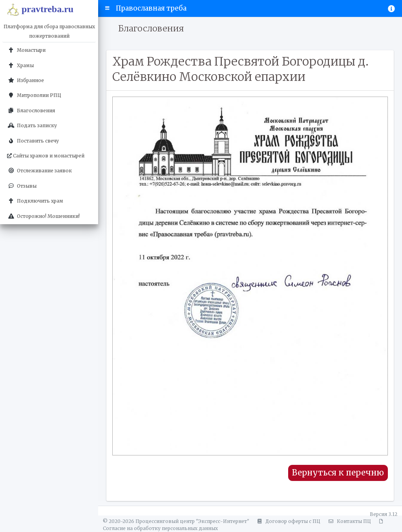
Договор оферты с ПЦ (288, 521)
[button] (107, 8)
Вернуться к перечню (338, 473)
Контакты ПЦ (349, 521)
